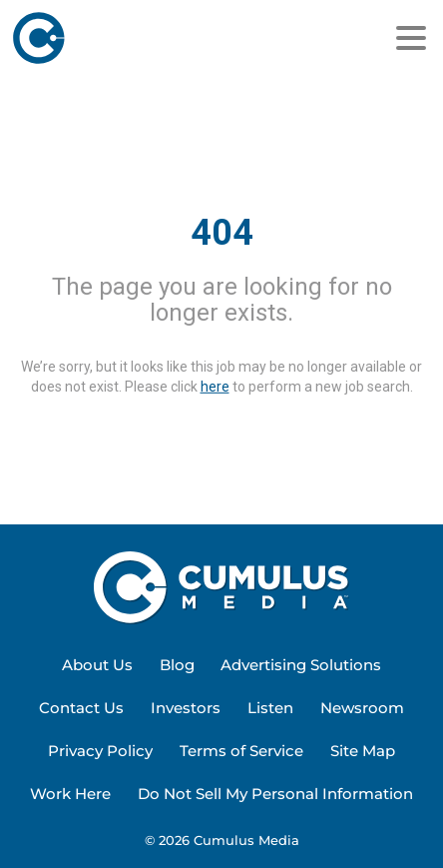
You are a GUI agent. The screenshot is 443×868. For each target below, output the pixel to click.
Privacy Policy (100, 751)
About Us (97, 665)
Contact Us (81, 708)
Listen (270, 708)
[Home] (120, 37)
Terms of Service (241, 751)
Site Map (363, 751)
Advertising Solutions (301, 665)
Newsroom (362, 708)
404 (222, 233)
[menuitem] (97, 666)
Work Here (70, 794)
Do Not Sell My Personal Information (275, 794)
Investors (186, 708)
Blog (177, 665)
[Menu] (411, 37)
